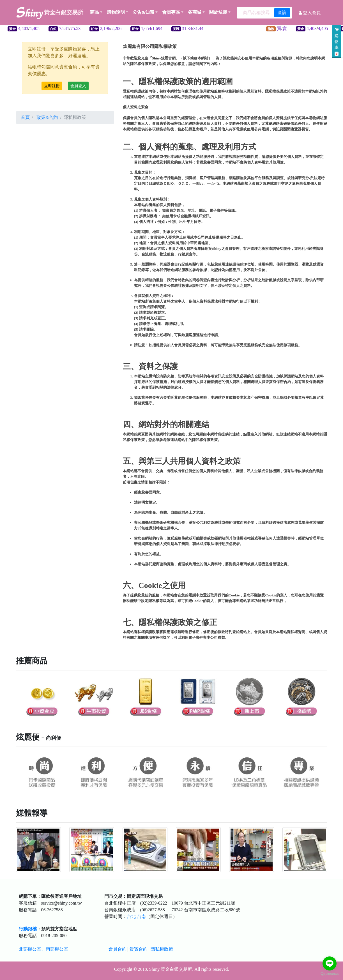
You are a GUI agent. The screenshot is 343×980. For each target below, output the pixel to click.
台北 (131, 916)
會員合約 (118, 949)
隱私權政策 (162, 949)
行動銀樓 (28, 929)
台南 (141, 916)
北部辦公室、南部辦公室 (43, 949)
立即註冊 (52, 86)
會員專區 (171, 12)
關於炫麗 (218, 12)
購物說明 (116, 12)
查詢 (282, 12)
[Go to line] (330, 963)
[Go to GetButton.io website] (330, 974)
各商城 (195, 12)
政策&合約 (47, 117)
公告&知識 (143, 12)
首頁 (25, 117)
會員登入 (78, 86)
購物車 (337, 42)
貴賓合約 (139, 949)
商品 (96, 12)
